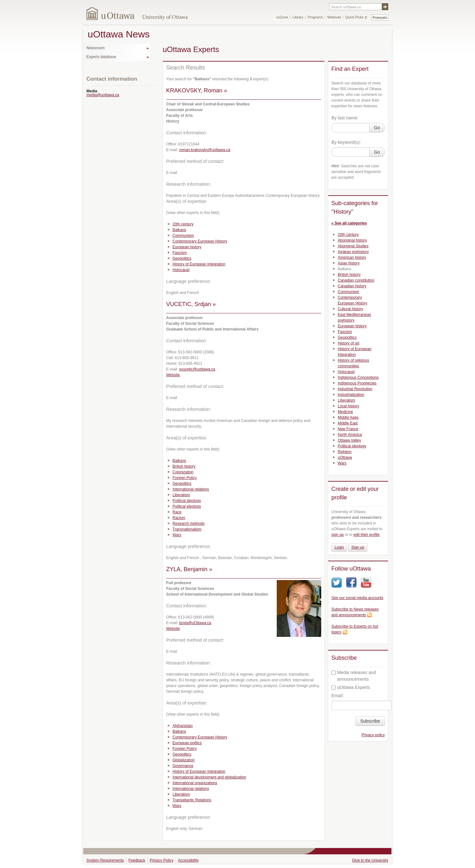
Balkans (179, 230)
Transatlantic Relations (192, 800)
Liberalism (181, 495)
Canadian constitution (356, 280)
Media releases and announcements (354, 676)
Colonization (183, 472)
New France (348, 429)
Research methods (189, 524)
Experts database (101, 57)
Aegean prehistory (353, 252)
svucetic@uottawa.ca (197, 369)
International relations (191, 489)
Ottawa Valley (349, 440)
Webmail (334, 17)
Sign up (358, 547)
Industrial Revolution (355, 389)
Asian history (349, 263)
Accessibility (188, 860)
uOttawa (345, 457)
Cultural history (350, 309)
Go (377, 128)
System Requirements (105, 860)
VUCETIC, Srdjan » (191, 304)
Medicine (345, 412)
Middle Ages (348, 417)
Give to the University (370, 860)
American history (352, 257)
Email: (338, 696)
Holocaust (181, 270)
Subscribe (370, 721)
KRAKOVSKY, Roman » (197, 90)
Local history (348, 406)
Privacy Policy (162, 860)
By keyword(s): (346, 142)
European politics (187, 743)
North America (350, 435)
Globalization (183, 760)
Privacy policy (373, 735)
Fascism (180, 253)
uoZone (282, 17)
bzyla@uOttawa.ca (195, 623)
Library (298, 17)
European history (187, 247)
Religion (345, 452)
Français (380, 17)
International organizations (195, 783)
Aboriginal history (352, 240)
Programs (315, 17)
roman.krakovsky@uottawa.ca (205, 150)
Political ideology (187, 501)
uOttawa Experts (351, 687)
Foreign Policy (185, 478)
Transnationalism (187, 529)
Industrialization (351, 395)
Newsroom (95, 48)
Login (339, 547)
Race (177, 512)
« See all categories (349, 223)
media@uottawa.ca (103, 95)
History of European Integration (199, 264)
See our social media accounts (357, 598)
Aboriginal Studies (353, 246)
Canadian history (352, 286)
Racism (179, 518)
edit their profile (366, 535)
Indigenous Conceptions (358, 377)
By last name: (345, 118)
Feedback (137, 860)
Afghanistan (183, 726)
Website (173, 375)
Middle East (348, 423)
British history (184, 466)
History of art (349, 343)
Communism (183, 236)
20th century (183, 224)
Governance (183, 766)
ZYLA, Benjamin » (189, 569)
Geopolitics (182, 258)
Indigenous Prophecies (357, 383)
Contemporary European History (200, 241)
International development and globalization (209, 777)
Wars (177, 535)
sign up (338, 535)
